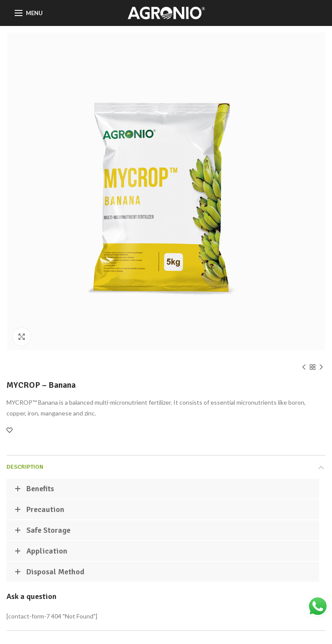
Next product (321, 368)
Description (25, 467)
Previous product (304, 368)
